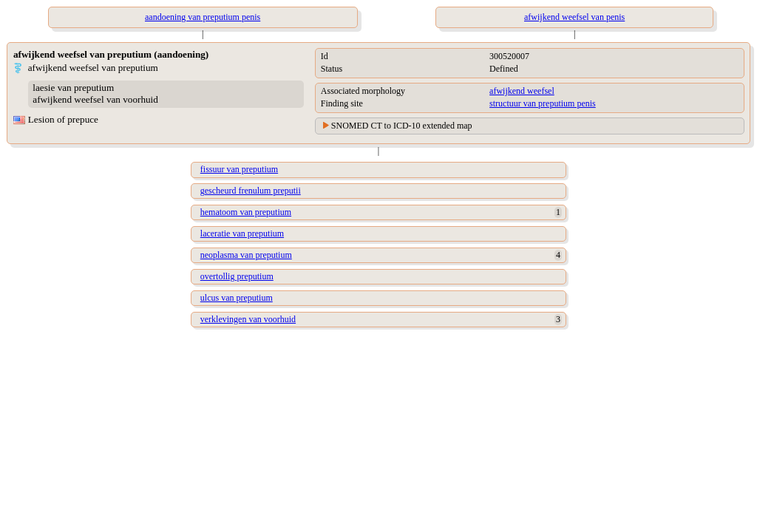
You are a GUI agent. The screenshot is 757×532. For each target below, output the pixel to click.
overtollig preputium (237, 276)
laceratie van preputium (242, 233)
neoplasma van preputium (246, 255)
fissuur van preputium (239, 169)
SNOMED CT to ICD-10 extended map (402, 126)
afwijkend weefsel (522, 91)
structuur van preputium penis (543, 103)
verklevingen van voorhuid (248, 319)
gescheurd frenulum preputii (251, 191)
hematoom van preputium (246, 212)
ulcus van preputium (237, 298)
